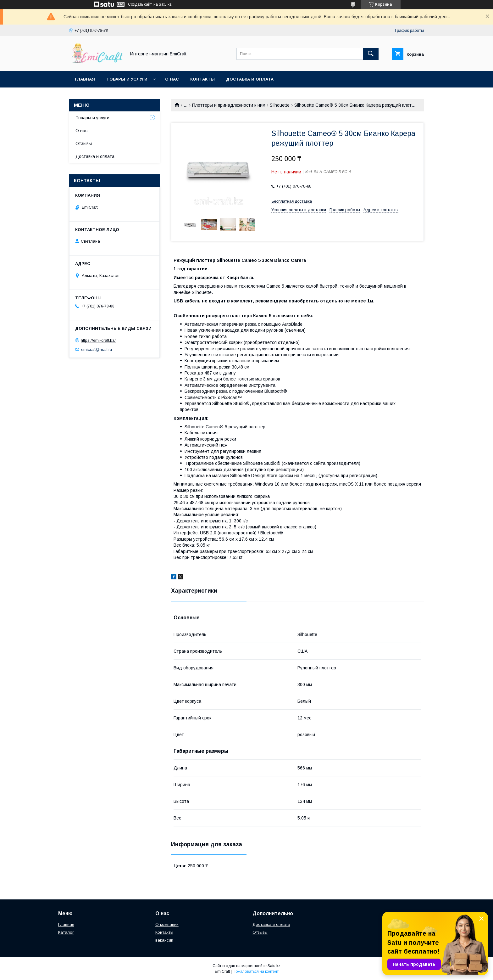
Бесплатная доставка (292, 201)
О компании (167, 924)
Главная (85, 79)
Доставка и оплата (250, 79)
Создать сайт (140, 4)
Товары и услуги (127, 79)
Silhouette (280, 105)
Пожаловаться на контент (256, 972)
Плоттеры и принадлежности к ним (229, 105)
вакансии (164, 940)
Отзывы (84, 144)
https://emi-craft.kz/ (98, 340)
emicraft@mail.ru (97, 349)
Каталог (66, 932)
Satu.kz (274, 966)
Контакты (202, 79)
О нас (172, 79)
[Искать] (371, 54)
